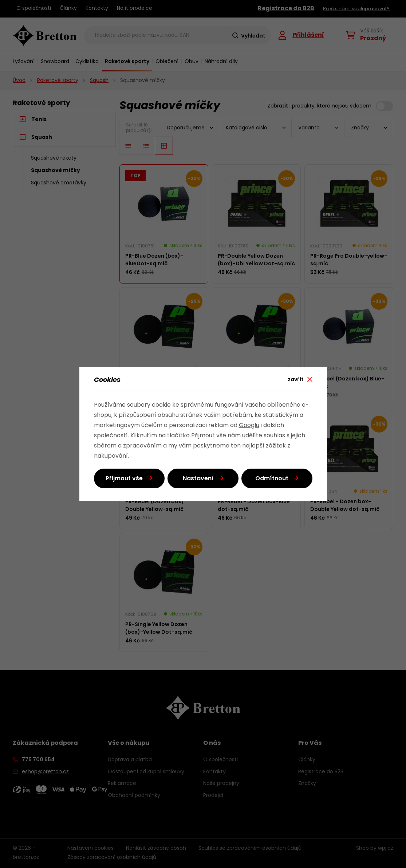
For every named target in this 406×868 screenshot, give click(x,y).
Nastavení (198, 479)
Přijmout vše (124, 479)
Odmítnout (272, 479)
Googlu (249, 426)
